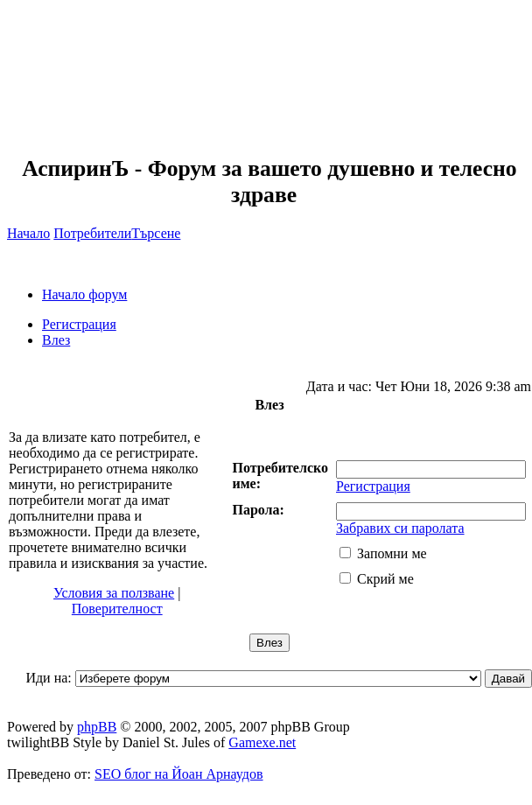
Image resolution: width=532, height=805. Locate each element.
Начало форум (84, 294)
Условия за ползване (114, 593)
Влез (56, 340)
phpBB (97, 727)
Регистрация (79, 324)
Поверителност (117, 609)
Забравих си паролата (400, 528)
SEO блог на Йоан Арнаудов (179, 774)
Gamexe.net (262, 742)
